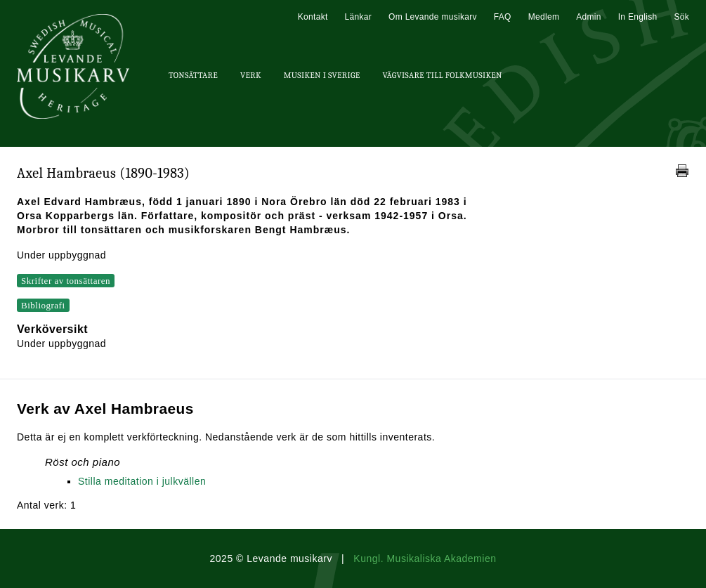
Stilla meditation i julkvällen (142, 481)
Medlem (544, 17)
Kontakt (313, 17)
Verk (251, 75)
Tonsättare (193, 75)
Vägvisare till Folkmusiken (442, 75)
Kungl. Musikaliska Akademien (425, 558)
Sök (681, 17)
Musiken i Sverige (322, 75)
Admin (589, 17)
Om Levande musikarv (433, 17)
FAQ (503, 17)
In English (638, 17)
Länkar (359, 17)
